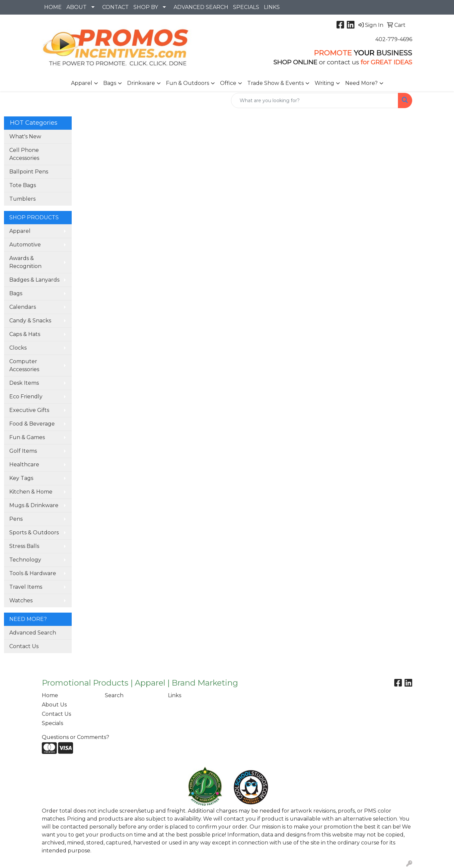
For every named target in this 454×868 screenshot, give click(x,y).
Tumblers (22, 199)
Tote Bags (23, 185)
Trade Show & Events (275, 83)
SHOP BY (146, 7)
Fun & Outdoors (188, 83)
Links (175, 695)
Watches (21, 601)
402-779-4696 (394, 39)
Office (228, 83)
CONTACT (115, 7)
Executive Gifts (29, 410)
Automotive (25, 245)
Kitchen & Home (31, 492)
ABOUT (76, 7)
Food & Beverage (32, 424)
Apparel (82, 83)
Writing (324, 83)
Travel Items (26, 587)
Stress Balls (24, 546)
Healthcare (24, 465)
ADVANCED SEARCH (201, 7)
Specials (52, 723)
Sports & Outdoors (34, 533)
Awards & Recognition (25, 262)
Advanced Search (33, 633)
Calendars (23, 307)
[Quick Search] (315, 100)
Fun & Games (27, 437)
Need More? (361, 83)
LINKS (272, 7)
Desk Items (24, 383)
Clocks (18, 348)
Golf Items (23, 451)
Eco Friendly (26, 397)
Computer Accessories (24, 365)
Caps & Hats (25, 334)
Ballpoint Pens (29, 172)
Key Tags (21, 478)
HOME (53, 7)
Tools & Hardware (33, 573)
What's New (25, 136)
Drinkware (141, 83)
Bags (110, 83)
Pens (16, 519)
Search (114, 695)
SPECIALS (246, 7)
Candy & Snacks (30, 321)
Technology (25, 560)
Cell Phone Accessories (24, 154)
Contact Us (24, 646)
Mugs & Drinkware (34, 505)
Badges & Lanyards (34, 280)
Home (50, 695)
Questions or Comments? (76, 737)
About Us (54, 705)
